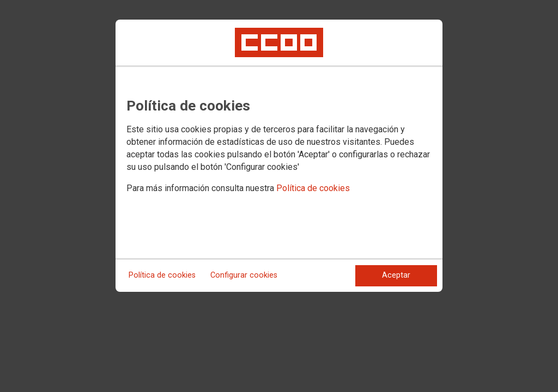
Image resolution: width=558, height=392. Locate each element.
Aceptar (396, 275)
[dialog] (279, 156)
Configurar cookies (244, 275)
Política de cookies (313, 188)
